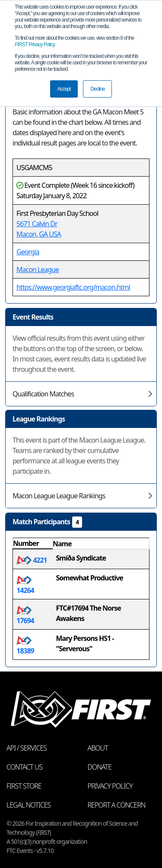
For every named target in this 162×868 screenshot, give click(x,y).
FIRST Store (24, 786)
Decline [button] (97, 89)
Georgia (28, 252)
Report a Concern (117, 805)
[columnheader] (33, 544)
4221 (32, 560)
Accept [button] (64, 89)
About (98, 748)
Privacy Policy (35, 44)
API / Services (27, 748)
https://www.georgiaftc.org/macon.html (73, 287)
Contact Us (24, 767)
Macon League (38, 269)
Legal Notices (29, 805)
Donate (100, 767)
